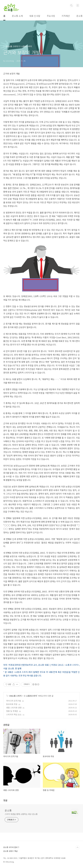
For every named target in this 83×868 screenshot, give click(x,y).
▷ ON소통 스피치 (14, 696)
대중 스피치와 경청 (14, 708)
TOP (78, 848)
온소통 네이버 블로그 (11, 847)
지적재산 (66, 16)
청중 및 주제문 (12, 711)
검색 (71, 5)
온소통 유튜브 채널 (10, 851)
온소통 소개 (17, 16)
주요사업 (51, 16)
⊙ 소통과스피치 (30, 696)
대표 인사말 (35, 16)
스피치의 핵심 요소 (14, 714)
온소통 (8, 810)
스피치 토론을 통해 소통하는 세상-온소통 (21, 814)
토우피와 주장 (12, 704)
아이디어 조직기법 (14, 701)
